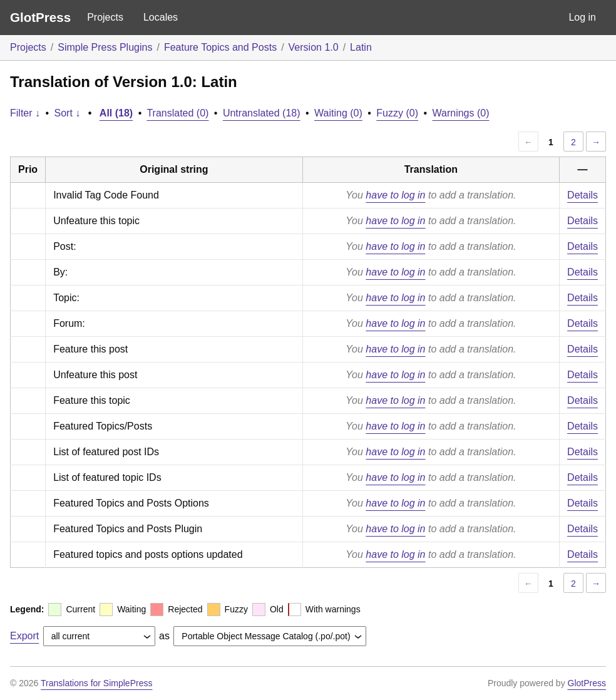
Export (24, 636)
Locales (161, 17)
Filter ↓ (25, 113)
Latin (361, 47)
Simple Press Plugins (105, 47)
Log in (582, 17)
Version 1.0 (314, 47)
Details (583, 195)
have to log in (395, 195)
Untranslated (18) (262, 113)
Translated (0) (177, 113)
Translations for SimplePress (96, 683)
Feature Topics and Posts (220, 47)
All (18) (116, 113)
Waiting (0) (338, 113)
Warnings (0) (461, 113)
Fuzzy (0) (397, 113)
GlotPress (40, 17)
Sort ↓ (68, 113)
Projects (105, 17)
